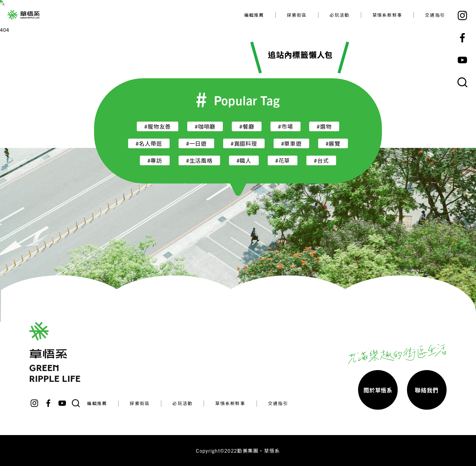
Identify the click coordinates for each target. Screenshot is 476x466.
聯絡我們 (427, 390)
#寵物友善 (158, 126)
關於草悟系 (378, 390)
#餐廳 (247, 126)
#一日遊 (196, 143)
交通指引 (435, 15)
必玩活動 (340, 15)
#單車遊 (291, 143)
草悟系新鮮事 (387, 15)
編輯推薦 (254, 15)
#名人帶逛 (149, 143)
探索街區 (297, 15)
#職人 (244, 160)
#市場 (285, 126)
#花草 (283, 160)
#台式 (321, 160)
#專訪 (155, 160)
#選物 (324, 126)
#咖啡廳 (205, 126)
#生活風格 (199, 160)
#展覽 (333, 143)
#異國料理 (244, 143)
